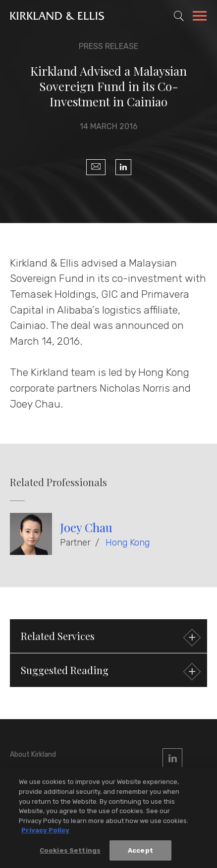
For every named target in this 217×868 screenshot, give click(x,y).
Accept (140, 851)
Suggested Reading (109, 671)
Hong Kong (128, 543)
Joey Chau (86, 527)
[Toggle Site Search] (179, 16)
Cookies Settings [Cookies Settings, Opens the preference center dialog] (70, 851)
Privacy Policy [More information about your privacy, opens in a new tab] (45, 832)
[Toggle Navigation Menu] (200, 17)
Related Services (109, 637)
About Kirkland (33, 754)
